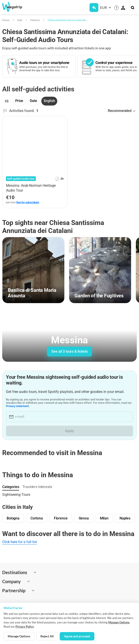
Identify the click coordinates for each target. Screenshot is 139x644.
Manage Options (119, 622)
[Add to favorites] (61, 121)
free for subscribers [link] (28, 202)
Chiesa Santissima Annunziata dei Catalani (68, 20)
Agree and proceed (77, 636)
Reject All (47, 636)
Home (6, 20)
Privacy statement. (23, 406)
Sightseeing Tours (16, 495)
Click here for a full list (20, 542)
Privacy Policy (25, 627)
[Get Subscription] (94, 8)
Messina (35, 20)
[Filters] (7, 101)
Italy (20, 20)
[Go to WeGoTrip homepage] (15, 7)
